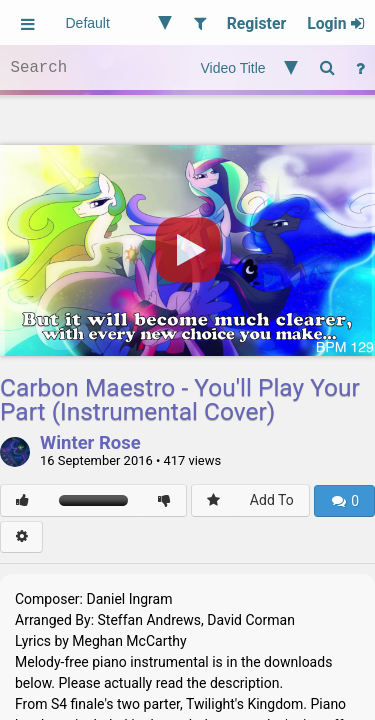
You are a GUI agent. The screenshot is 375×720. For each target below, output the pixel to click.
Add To (272, 500)
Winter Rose (90, 444)
